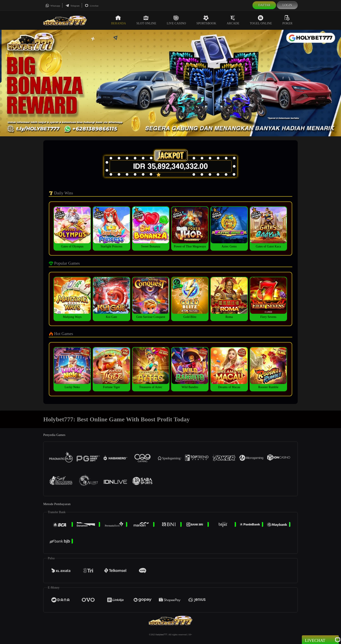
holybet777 (162, 634)
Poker (288, 20)
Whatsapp (53, 6)
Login (287, 5)
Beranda (119, 20)
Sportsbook (206, 20)
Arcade (233, 20)
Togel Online (261, 20)
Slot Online (146, 20)
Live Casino (176, 20)
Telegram (73, 6)
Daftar (264, 5)
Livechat (92, 6)
